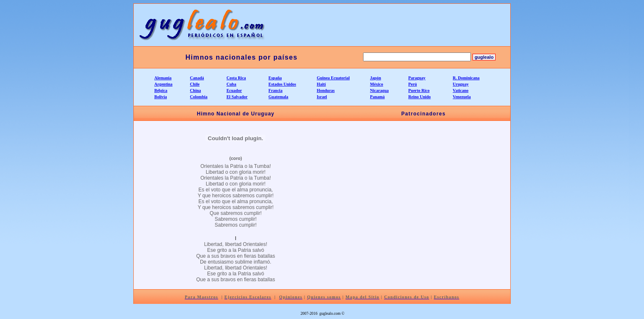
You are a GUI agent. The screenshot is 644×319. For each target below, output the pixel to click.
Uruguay (461, 84)
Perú (413, 84)
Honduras (326, 90)
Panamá (378, 97)
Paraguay (417, 78)
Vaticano (461, 90)
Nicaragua (379, 90)
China (195, 90)
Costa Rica (236, 78)
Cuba (231, 84)
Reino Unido (420, 97)
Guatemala (278, 97)
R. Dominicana (466, 78)
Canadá (197, 78)
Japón (376, 78)
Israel (322, 97)
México (377, 84)
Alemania (163, 78)
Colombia (199, 97)
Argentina (163, 84)
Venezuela (462, 97)
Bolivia (161, 97)
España (275, 78)
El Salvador (237, 97)
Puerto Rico (419, 90)
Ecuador (234, 90)
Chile (195, 84)
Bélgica (161, 90)
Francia (275, 90)
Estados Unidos (282, 84)
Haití (321, 84)
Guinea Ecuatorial (333, 78)
